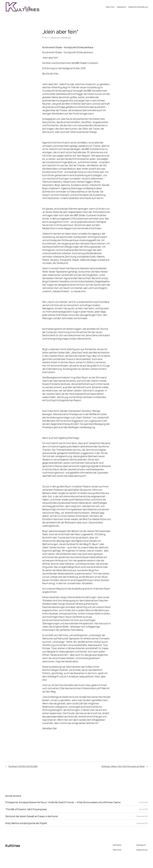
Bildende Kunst (66, 38)
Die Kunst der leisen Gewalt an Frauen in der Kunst (32, 816)
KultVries (13, 846)
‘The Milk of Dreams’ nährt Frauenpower (26, 809)
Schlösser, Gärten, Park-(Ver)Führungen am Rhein (123, 766)
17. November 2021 (142, 816)
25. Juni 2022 (143, 809)
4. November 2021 (142, 823)
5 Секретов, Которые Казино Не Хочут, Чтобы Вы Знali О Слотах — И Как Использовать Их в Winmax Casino (63, 802)
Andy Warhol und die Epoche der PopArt (26, 823)
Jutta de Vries (55, 38)
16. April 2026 (143, 802)
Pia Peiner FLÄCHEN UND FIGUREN (23, 766)
